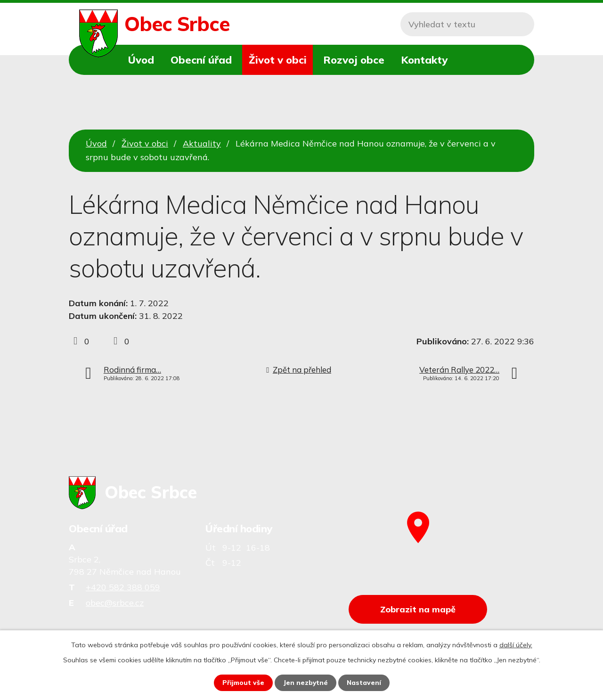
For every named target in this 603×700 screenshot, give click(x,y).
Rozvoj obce (354, 60)
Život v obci (278, 60)
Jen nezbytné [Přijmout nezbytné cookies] (306, 683)
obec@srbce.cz (115, 603)
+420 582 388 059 (123, 587)
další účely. (516, 645)
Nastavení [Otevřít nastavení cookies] (365, 683)
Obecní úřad (201, 60)
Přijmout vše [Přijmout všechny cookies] (243, 683)
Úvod (141, 60)
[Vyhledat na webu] (467, 24)
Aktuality (202, 143)
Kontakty (424, 60)
